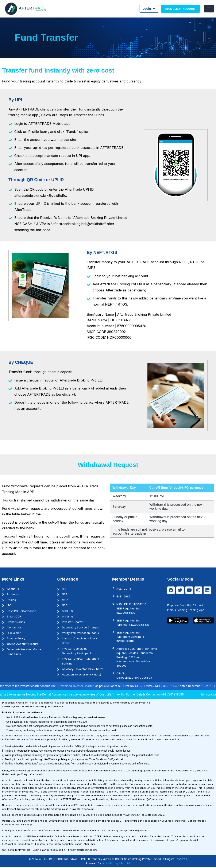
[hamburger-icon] (209, 9)
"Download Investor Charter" (84, 687)
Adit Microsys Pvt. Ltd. (117, 864)
